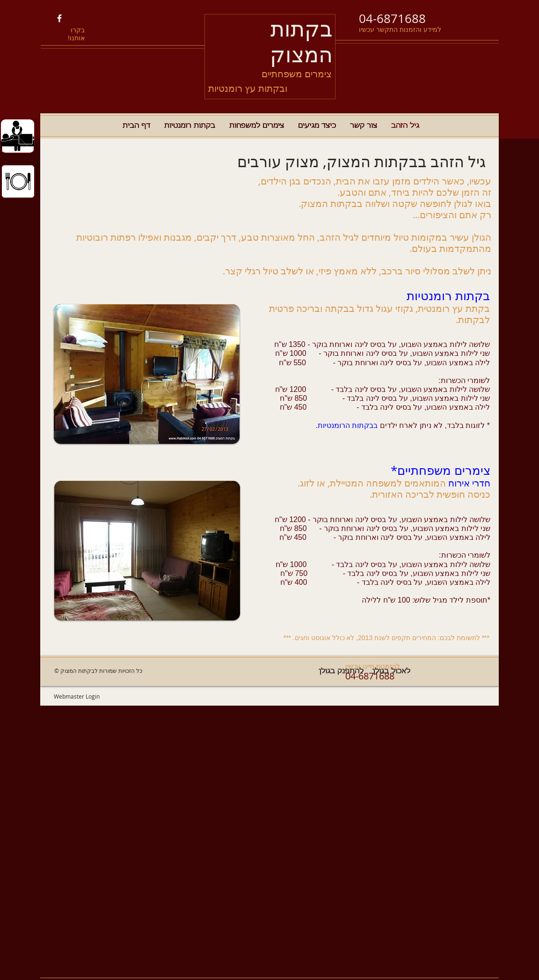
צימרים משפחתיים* (441, 470)
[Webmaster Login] (76, 696)
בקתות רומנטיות (448, 296)
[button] (147, 374)
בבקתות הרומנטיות (348, 425)
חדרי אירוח (469, 483)
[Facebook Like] (96, 19)
